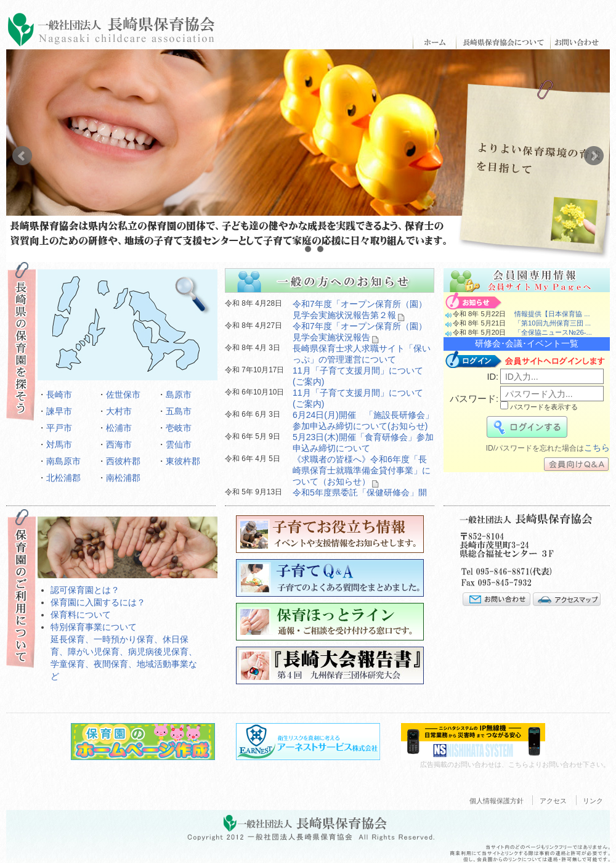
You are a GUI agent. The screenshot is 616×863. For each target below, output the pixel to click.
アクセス (553, 801)
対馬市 (59, 444)
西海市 (119, 444)
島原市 (179, 395)
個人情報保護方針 (496, 801)
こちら (597, 448)
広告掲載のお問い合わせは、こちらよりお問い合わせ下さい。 (515, 764)
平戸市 (59, 428)
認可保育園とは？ (85, 590)
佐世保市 (123, 395)
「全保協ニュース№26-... (553, 332)
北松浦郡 (63, 478)
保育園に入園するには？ (98, 602)
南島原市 (63, 461)
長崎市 (59, 395)
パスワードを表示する (539, 407)
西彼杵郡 (123, 461)
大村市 (119, 411)
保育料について (81, 615)
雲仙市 (179, 444)
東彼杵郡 (183, 461)
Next (594, 156)
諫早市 (59, 411)
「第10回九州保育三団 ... (553, 323)
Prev (22, 156)
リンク (593, 801)
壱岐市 (179, 428)
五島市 (179, 411)
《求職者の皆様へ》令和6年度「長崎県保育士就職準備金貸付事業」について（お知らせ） (362, 470)
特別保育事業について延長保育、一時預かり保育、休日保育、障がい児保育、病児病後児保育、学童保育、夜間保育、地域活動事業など (124, 652)
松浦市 (119, 428)
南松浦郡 (123, 478)
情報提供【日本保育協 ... (552, 314)
